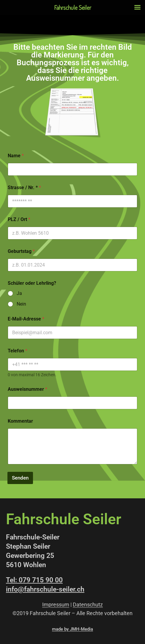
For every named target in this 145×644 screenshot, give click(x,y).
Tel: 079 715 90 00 (34, 580)
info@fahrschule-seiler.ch (45, 589)
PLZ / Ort (19, 219)
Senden (20, 478)
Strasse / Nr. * (24, 188)
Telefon (18, 351)
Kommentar (20, 421)
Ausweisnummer (27, 389)
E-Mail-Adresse (26, 319)
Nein (21, 304)
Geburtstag (21, 251)
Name (16, 156)
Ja (19, 293)
